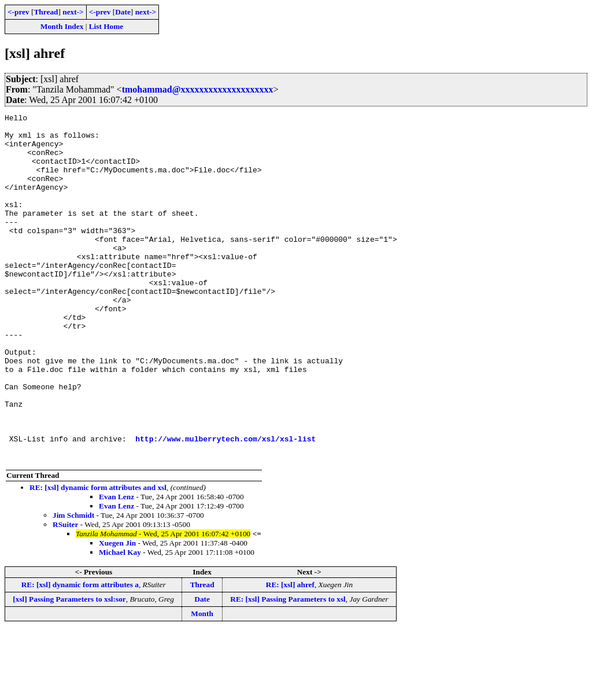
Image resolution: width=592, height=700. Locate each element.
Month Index (62, 26)
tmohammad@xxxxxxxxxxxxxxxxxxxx (198, 89)
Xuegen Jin (117, 612)
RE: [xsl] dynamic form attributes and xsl (98, 557)
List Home (106, 26)
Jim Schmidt (73, 585)
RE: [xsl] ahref (290, 654)
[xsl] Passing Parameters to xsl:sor (69, 668)
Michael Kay (120, 622)
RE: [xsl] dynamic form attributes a (80, 654)
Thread (46, 12)
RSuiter (65, 594)
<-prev (18, 12)
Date (123, 12)
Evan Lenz (116, 566)
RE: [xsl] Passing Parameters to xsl (288, 668)
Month (202, 683)
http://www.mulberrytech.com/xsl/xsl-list (225, 504)
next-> (73, 12)
